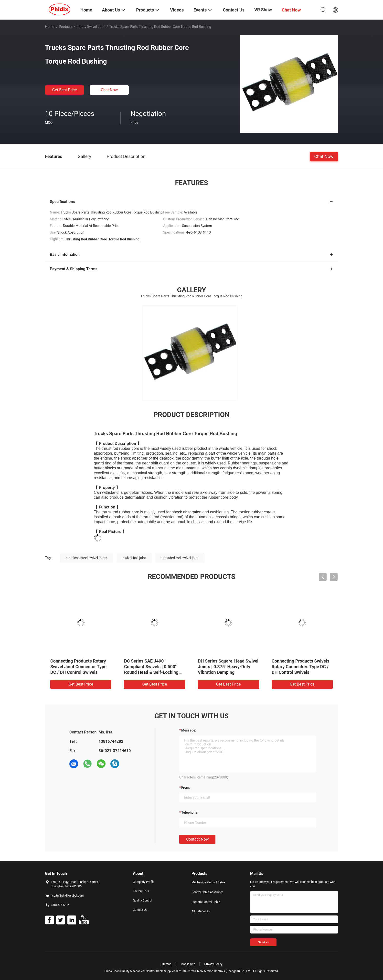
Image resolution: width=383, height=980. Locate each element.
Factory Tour (141, 891)
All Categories (201, 911)
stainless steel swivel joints (87, 558)
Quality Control (143, 901)
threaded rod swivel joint (180, 558)
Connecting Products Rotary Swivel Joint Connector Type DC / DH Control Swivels (78, 667)
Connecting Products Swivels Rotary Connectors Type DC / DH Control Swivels (300, 667)
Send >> (263, 942)
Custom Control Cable (206, 902)
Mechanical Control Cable (208, 882)
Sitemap (166, 964)
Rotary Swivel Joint (91, 27)
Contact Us (140, 910)
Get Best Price (65, 90)
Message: (189, 730)
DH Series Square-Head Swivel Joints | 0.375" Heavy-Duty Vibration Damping (228, 667)
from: (186, 788)
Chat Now (109, 90)
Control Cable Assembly (207, 892)
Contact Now (197, 839)
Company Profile (144, 882)
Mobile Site (188, 964)
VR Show (263, 10)
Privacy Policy (213, 964)
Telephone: (190, 812)
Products (66, 27)
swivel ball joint (134, 558)
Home (50, 27)
